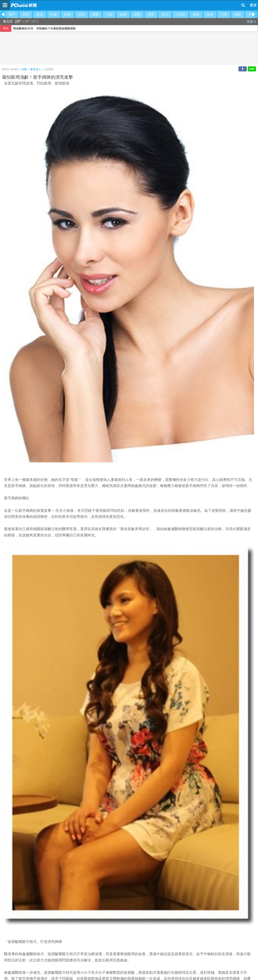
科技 (81, 15)
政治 (40, 15)
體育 (151, 15)
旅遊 (210, 15)
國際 (95, 15)
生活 (165, 15)
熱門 (12, 15)
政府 (238, 15)
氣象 (251, 22)
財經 (68, 15)
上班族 (180, 15)
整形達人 (36, 69)
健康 (123, 15)
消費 (196, 15)
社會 (54, 15)
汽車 (224, 15)
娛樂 (137, 15)
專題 (26, 15)
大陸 (109, 15)
